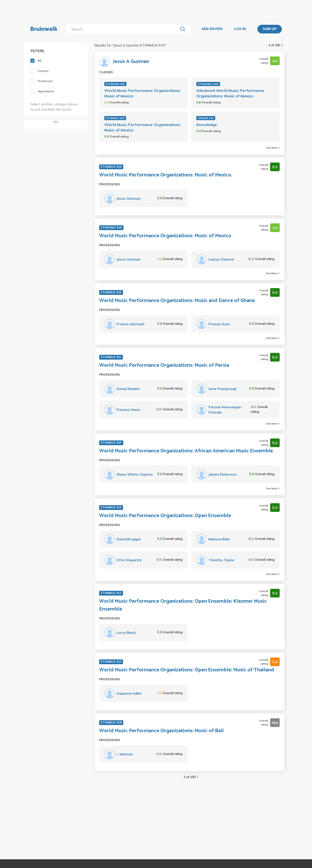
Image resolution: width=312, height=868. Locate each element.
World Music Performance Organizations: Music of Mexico (143, 93)
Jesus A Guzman (131, 62)
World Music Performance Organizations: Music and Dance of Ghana (177, 301)
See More (273, 148)
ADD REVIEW (212, 29)
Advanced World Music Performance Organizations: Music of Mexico (230, 93)
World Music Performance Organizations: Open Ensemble (165, 516)
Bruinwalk (44, 29)
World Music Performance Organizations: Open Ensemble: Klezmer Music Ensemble (183, 605)
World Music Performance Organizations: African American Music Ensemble (186, 451)
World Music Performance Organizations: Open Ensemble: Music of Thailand (187, 670)
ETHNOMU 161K (208, 84)
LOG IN (240, 29)
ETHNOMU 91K (115, 84)
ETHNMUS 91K (115, 118)
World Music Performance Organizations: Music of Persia (164, 365)
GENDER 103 (206, 118)
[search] (123, 29)
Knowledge (207, 125)
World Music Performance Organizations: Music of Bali (161, 731)
